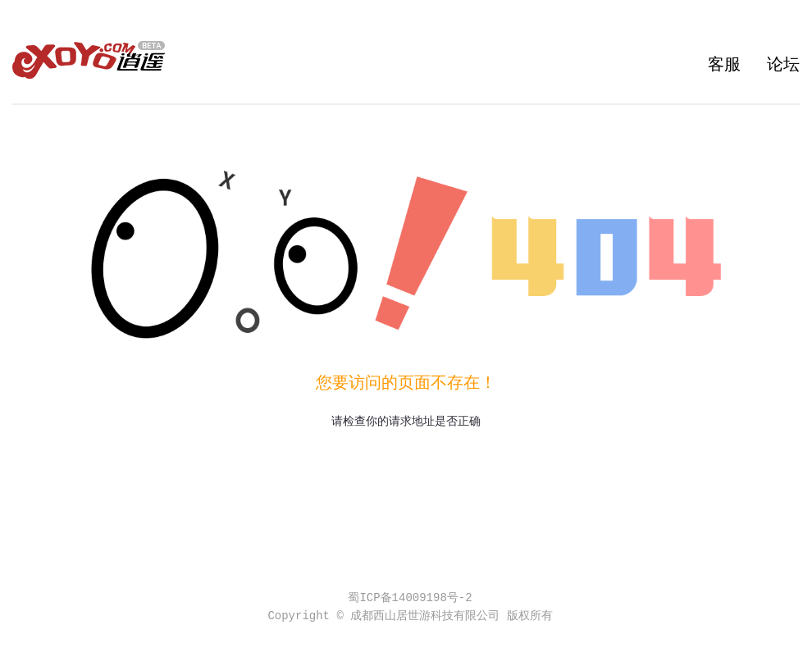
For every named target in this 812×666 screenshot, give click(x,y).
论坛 (783, 65)
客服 (724, 65)
